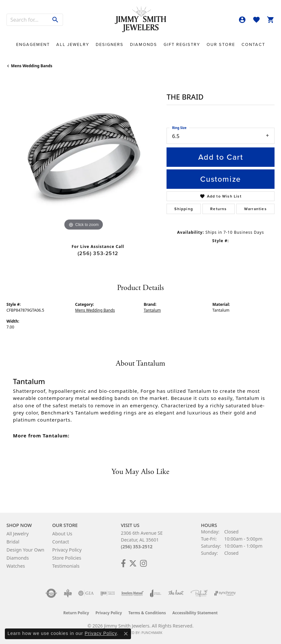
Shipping (184, 209)
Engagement (33, 44)
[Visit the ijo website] (108, 593)
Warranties (255, 209)
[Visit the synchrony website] (225, 593)
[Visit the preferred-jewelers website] (199, 593)
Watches (16, 566)
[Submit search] (55, 20)
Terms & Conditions (147, 613)
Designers (110, 44)
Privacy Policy (67, 550)
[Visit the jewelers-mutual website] (132, 593)
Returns (218, 209)
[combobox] (27, 20)
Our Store (221, 44)
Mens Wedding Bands (32, 66)
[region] (83, 155)
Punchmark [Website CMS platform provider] (152, 633)
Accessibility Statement (195, 613)
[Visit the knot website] (176, 593)
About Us (62, 534)
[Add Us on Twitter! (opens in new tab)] (133, 563)
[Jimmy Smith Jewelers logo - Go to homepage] (141, 20)
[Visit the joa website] (156, 593)
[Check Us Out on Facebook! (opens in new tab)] (123, 563)
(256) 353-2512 (98, 253)
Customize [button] (220, 179)
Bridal (13, 542)
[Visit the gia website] (86, 593)
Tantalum (152, 310)
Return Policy (76, 613)
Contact (253, 44)
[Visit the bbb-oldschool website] (68, 593)
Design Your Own (25, 550)
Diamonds (144, 44)
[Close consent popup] (126, 634)
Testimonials (66, 566)
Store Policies (67, 558)
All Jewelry (73, 44)
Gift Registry (182, 44)
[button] (242, 20)
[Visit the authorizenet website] (51, 593)
